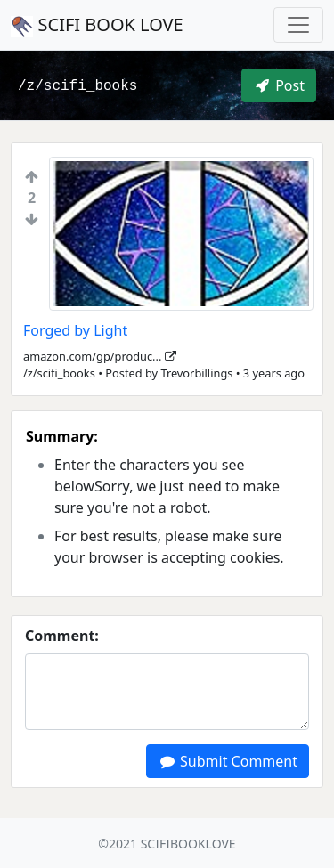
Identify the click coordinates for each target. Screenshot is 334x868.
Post (279, 85)
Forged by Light (75, 330)
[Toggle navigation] (298, 25)
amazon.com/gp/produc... (100, 356)
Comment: (62, 636)
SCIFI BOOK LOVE (97, 25)
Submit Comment (228, 761)
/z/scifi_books (77, 86)
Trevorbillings (196, 373)
